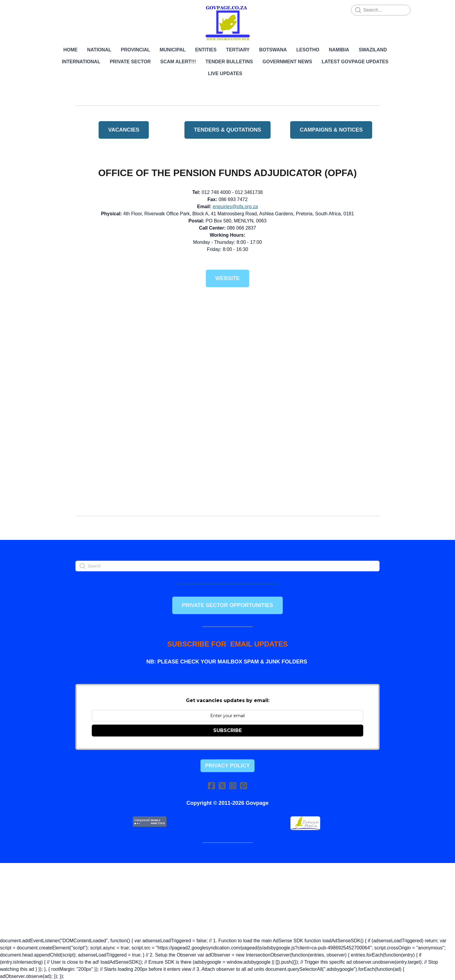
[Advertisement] (227, 338)
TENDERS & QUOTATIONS (227, 130)
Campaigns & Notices (331, 130)
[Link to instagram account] (233, 786)
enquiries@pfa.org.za (235, 207)
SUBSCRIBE (227, 730)
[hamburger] (49, 10)
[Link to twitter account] (222, 786)
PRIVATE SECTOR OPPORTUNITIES (227, 605)
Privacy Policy (227, 766)
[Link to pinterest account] (244, 786)
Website (227, 278)
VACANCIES (124, 130)
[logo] (227, 23)
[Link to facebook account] (211, 786)
